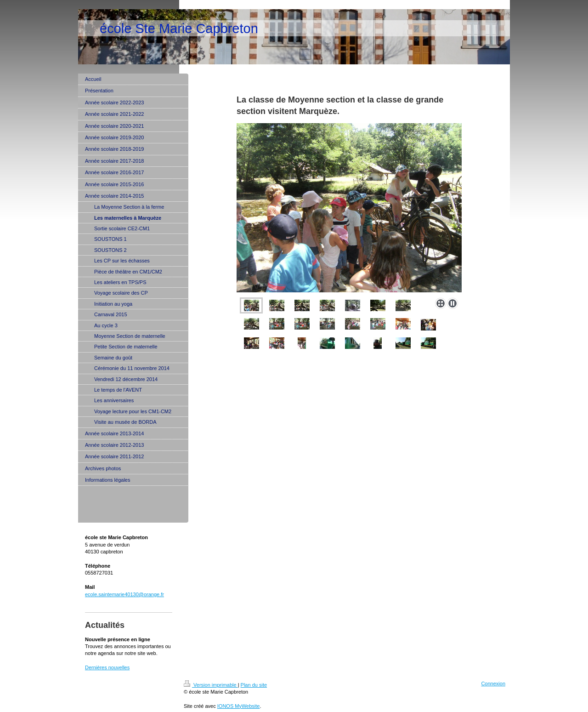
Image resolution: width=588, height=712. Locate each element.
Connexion (493, 684)
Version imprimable (211, 685)
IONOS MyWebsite (239, 706)
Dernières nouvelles (107, 667)
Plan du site (254, 685)
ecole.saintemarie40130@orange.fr (124, 594)
